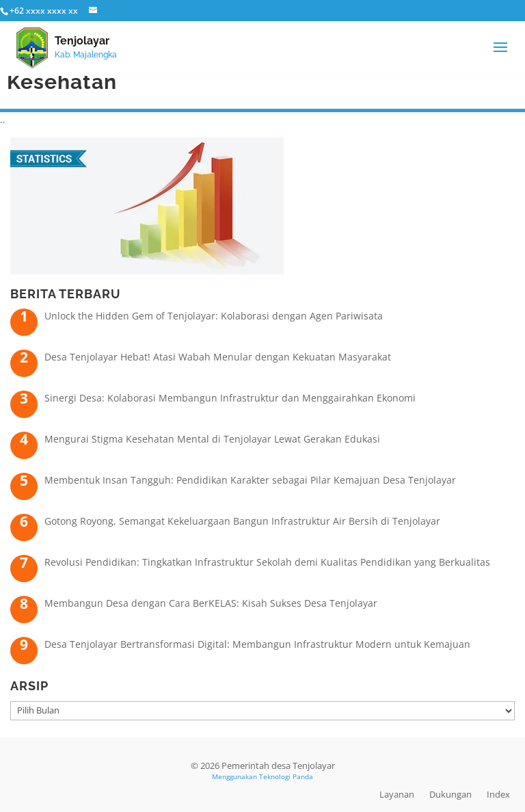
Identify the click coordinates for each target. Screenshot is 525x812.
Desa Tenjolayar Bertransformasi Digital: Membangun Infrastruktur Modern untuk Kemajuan (257, 644)
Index (498, 794)
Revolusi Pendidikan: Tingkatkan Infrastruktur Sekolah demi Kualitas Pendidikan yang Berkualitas (267, 562)
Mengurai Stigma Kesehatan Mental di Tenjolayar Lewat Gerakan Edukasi (212, 439)
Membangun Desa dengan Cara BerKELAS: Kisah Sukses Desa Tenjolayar (211, 603)
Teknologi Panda (286, 776)
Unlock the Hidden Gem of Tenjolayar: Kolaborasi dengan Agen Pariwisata (214, 316)
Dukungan (450, 794)
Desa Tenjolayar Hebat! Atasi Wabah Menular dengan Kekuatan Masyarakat (218, 357)
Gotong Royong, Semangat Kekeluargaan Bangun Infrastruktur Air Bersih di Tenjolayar (242, 521)
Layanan (397, 794)
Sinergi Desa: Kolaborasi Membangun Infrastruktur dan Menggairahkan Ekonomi (230, 398)
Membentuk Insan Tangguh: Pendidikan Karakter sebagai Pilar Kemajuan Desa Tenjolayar (250, 480)
